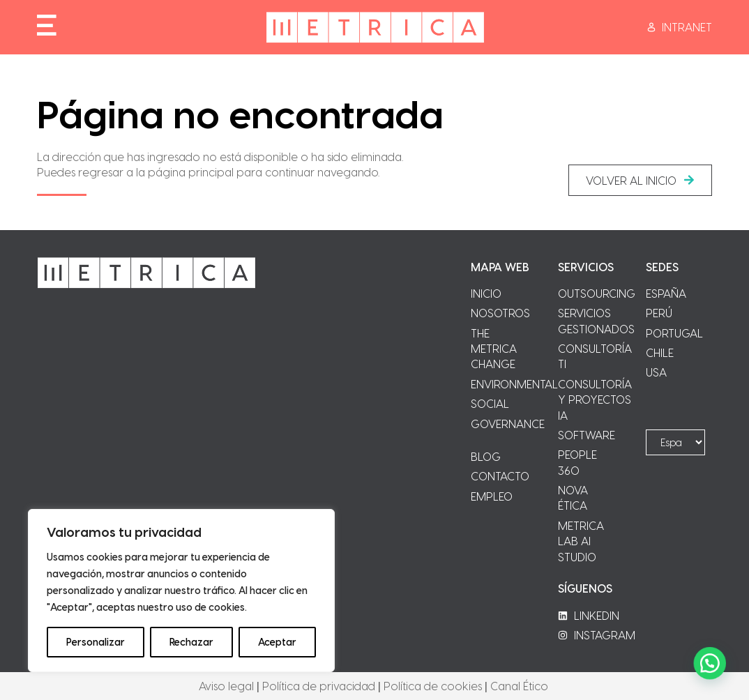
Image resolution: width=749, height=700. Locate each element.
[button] (640, 180)
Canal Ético (519, 686)
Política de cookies (433, 686)
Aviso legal (226, 686)
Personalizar (96, 642)
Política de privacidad (319, 686)
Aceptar (277, 642)
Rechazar (191, 642)
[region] (181, 591)
